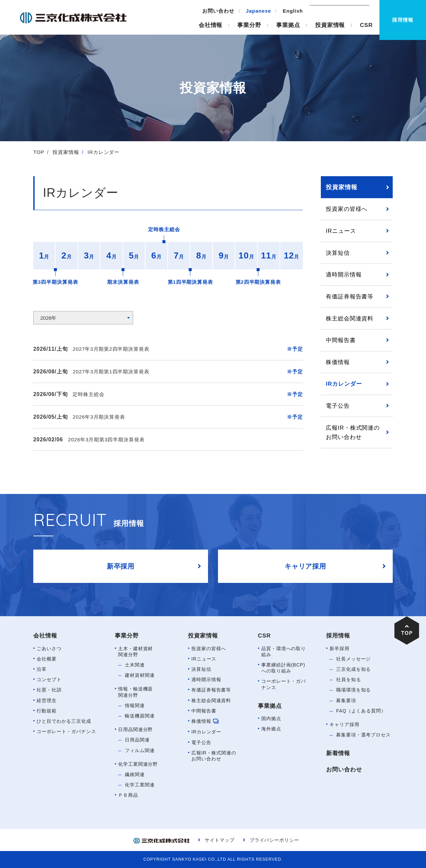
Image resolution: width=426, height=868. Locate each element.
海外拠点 (271, 729)
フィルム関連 (140, 750)
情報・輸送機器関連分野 (135, 692)
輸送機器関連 (140, 716)
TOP (39, 152)
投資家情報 (330, 25)
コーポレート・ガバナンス (66, 731)
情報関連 (135, 705)
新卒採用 (339, 649)
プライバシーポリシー (274, 840)
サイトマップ (219, 840)
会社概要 (47, 659)
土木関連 (135, 665)
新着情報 (338, 753)
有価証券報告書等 (350, 296)
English (293, 11)
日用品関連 (137, 740)
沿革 (42, 669)
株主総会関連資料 (350, 318)
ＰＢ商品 (128, 795)
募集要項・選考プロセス (363, 735)
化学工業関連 (140, 785)
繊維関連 (135, 774)
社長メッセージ (353, 659)
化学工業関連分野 (138, 764)
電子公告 (338, 406)
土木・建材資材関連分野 (135, 651)
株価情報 (338, 362)
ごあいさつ (49, 649)
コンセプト (49, 679)
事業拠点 (288, 25)
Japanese (259, 11)
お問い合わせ (218, 11)
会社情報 (211, 25)
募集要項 (346, 700)
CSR (366, 25)
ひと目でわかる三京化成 (64, 721)
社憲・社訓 (49, 690)
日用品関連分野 (135, 729)
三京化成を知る (353, 669)
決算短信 (338, 253)
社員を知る (349, 679)
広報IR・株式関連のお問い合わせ (353, 433)
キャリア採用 (344, 724)
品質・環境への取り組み (284, 651)
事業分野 (249, 25)
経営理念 (47, 700)
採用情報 (338, 636)
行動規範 (47, 711)
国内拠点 (271, 718)
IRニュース (341, 231)
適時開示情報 (344, 274)
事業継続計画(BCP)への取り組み (283, 668)
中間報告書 (341, 340)
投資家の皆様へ (347, 209)
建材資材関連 (140, 675)
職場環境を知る (353, 690)
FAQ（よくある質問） (361, 711)
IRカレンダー (344, 384)
